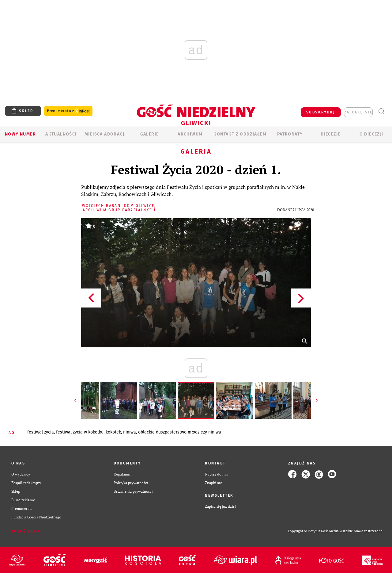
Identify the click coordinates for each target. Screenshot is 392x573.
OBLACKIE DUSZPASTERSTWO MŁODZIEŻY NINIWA (180, 432)
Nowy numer (20, 134)
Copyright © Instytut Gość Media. (314, 531)
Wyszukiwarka (381, 111)
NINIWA (130, 432)
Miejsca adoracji (105, 134)
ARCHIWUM (190, 134)
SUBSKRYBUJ (321, 112)
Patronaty (290, 134)
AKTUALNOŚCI (61, 134)
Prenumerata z (68, 111)
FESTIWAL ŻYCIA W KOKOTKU (80, 432)
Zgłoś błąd (25, 531)
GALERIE (150, 134)
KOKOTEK (113, 432)
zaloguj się (358, 112)
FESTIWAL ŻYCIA (41, 432)
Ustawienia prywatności (133, 491)
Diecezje (331, 134)
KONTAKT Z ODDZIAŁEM (240, 134)
